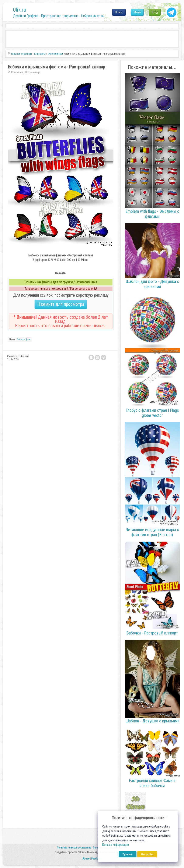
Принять (128, 854)
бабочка (21, 339)
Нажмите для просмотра (61, 304)
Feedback (97, 859)
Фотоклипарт (33, 72)
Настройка (147, 854)
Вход (155, 12)
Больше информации (116, 845)
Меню (137, 12)
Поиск (119, 12)
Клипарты (17, 72)
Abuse (86, 859)
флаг (28, 339)
